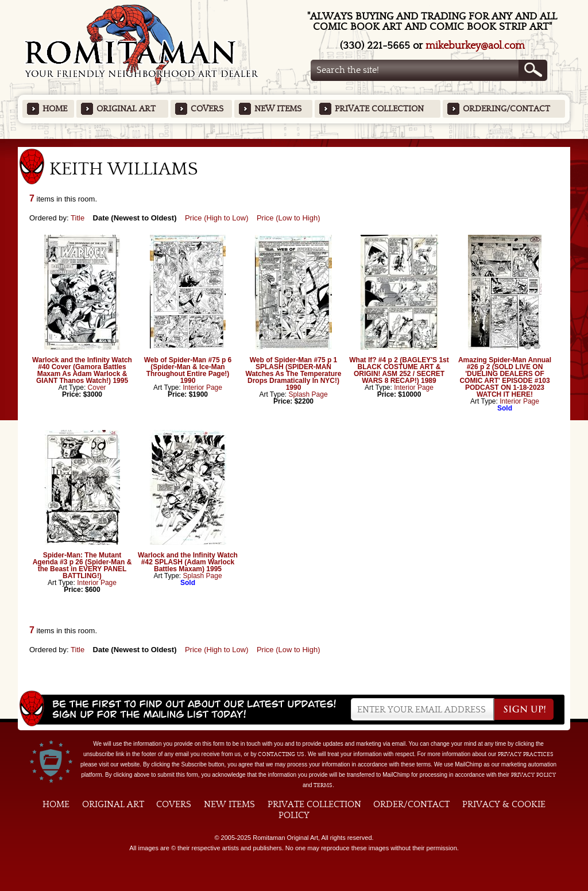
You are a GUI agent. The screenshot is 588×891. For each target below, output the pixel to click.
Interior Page (202, 388)
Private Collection (379, 109)
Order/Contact (411, 804)
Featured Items (294, 143)
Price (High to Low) (217, 218)
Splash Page (308, 394)
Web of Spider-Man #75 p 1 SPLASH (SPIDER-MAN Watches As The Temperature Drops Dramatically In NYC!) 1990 (294, 374)
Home (55, 109)
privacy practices (526, 754)
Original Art (126, 109)
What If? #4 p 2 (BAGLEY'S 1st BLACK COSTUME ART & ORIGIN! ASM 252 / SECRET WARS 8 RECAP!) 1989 (399, 370)
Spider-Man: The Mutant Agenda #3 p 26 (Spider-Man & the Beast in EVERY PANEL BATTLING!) (82, 565)
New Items (278, 109)
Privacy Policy (533, 775)
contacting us (281, 754)
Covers (207, 109)
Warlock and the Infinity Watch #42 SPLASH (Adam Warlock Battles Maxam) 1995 (188, 562)
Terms (323, 785)
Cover (97, 388)
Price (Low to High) (289, 218)
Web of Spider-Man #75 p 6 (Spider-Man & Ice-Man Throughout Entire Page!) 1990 (188, 370)
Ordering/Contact (506, 109)
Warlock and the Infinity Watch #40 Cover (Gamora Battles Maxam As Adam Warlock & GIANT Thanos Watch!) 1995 (82, 370)
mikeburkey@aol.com (475, 46)
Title (78, 218)
